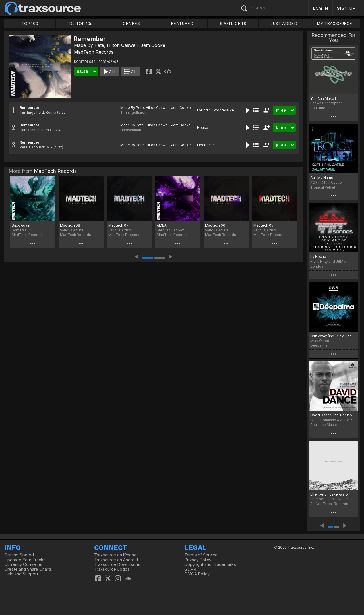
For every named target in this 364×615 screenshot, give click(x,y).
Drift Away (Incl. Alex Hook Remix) (333, 336)
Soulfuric (318, 108)
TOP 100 (30, 24)
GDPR (190, 569)
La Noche (318, 257)
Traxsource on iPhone (115, 555)
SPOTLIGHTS (233, 24)
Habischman (131, 130)
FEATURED (182, 24)
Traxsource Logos (112, 569)
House (203, 128)
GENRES (131, 24)
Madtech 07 (118, 225)
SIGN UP (346, 8)
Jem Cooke (153, 45)
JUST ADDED (284, 24)
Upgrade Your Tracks (25, 560)
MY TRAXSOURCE (335, 24)
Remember (30, 108)
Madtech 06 (215, 225)
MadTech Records (94, 52)
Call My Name (322, 178)
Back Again (21, 225)
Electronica (206, 145)
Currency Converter (23, 564)
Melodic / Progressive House (222, 110)
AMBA (162, 225)
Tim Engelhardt (133, 112)
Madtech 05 (263, 225)
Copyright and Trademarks (210, 564)
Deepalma (319, 345)
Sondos (317, 266)
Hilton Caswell (122, 45)
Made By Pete (89, 45)
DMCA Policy (197, 574)
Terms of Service (201, 555)
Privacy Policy (198, 560)
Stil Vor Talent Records (329, 504)
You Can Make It (324, 99)
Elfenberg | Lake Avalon (330, 494)
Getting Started (19, 555)
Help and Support (21, 574)
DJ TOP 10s (81, 24)
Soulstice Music (323, 425)
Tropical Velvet (323, 187)
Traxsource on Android (116, 560)
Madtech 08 (70, 225)
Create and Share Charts (28, 569)
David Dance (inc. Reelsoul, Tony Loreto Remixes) (333, 415)
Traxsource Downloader (117, 564)
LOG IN (320, 8)
